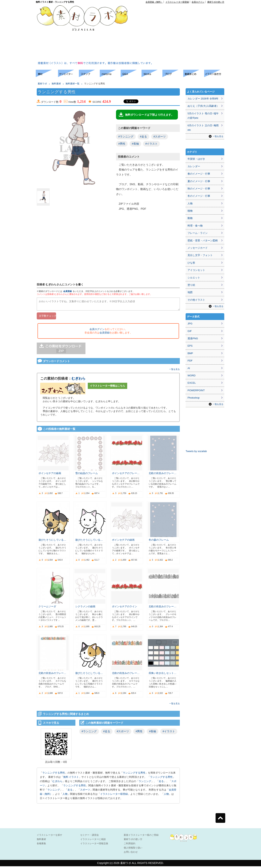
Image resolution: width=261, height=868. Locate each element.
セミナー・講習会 (90, 837)
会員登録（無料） (154, 2)
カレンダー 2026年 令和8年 (203, 99)
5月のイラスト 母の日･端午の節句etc (203, 116)
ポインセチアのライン (125, 608)
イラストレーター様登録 (177, 2)
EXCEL (192, 383)
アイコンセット (196, 270)
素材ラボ (42, 84)
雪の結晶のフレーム (87, 475)
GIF (190, 331)
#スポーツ (160, 137)
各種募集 (41, 845)
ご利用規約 (130, 845)
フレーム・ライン (198, 233)
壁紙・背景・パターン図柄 (203, 241)
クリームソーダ (47, 608)
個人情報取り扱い (133, 849)
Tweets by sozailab (196, 451)
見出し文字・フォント (200, 255)
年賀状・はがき (196, 159)
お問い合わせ (131, 854)
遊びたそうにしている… (52, 542)
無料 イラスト (71, 779)
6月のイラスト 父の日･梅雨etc (203, 128)
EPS (190, 346)
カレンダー (194, 166)
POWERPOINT (196, 390)
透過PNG (193, 338)
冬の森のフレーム (159, 542)
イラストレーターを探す (49, 837)
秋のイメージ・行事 (199, 189)
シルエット (194, 278)
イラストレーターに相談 (93, 841)
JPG (190, 324)
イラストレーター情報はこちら (107, 387)
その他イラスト (196, 300)
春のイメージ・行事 (199, 174)
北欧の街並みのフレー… (162, 475)
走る (161, 783)
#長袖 (135, 144)
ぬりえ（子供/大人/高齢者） (203, 106)
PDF (190, 361)
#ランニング (126, 137)
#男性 (122, 144)
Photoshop (194, 398)
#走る (143, 137)
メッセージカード (198, 248)
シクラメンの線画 (85, 608)
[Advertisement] (176, 33)
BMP (190, 353)
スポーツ (85, 791)
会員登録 (67, 291)
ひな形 (191, 263)
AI (189, 368)
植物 (190, 211)
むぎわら (78, 380)
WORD (191, 375)
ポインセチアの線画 (50, 475)
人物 (65, 796)
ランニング (145, 783)
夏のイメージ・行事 (199, 181)
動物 (190, 218)
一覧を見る (174, 371)
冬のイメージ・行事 (199, 196)
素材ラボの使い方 (216, 2)
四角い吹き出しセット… (162, 675)
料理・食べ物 (195, 226)
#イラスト (152, 144)
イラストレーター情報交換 (94, 845)
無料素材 (56, 84)
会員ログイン (198, 2)
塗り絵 (191, 285)
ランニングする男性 (54, 774)
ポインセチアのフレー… (126, 475)
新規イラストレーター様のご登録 (141, 837)
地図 (190, 292)
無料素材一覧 (72, 84)
